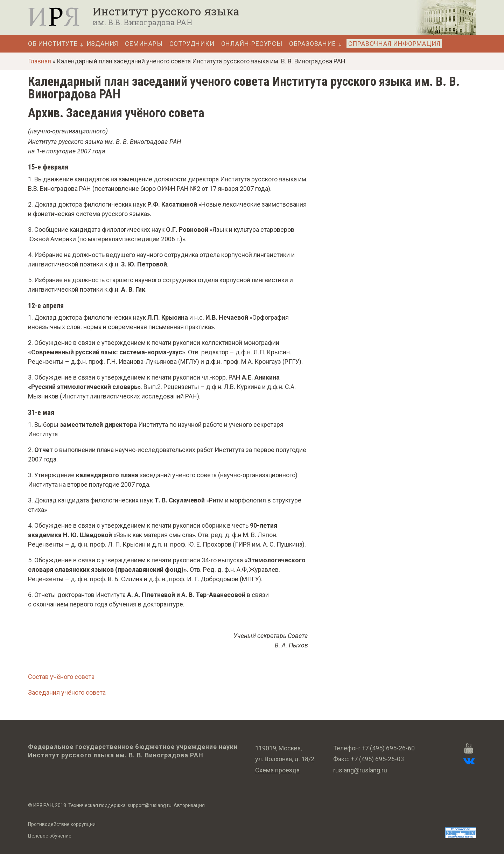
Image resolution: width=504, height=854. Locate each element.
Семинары (144, 44)
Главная (40, 61)
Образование (313, 44)
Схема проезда (277, 770)
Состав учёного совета (61, 677)
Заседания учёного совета (67, 692)
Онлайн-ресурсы (252, 44)
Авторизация (189, 805)
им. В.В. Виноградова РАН (142, 22)
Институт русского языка (166, 11)
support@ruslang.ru (150, 805)
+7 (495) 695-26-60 (388, 748)
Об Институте (53, 44)
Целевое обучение (50, 836)
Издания (103, 44)
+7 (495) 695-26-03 (377, 759)
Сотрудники (192, 44)
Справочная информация (394, 44)
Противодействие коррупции (62, 824)
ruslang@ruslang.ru (360, 770)
